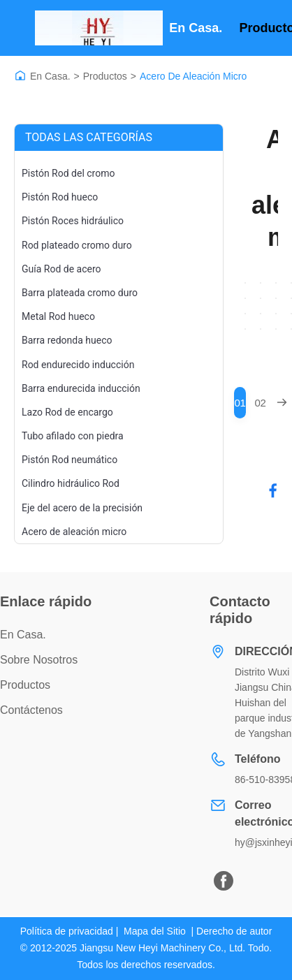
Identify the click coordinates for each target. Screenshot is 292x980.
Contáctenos (31, 710)
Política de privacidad (67, 931)
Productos (105, 76)
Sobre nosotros (39, 660)
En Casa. (50, 76)
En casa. (196, 28)
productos (25, 685)
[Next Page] (282, 403)
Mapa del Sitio (155, 931)
